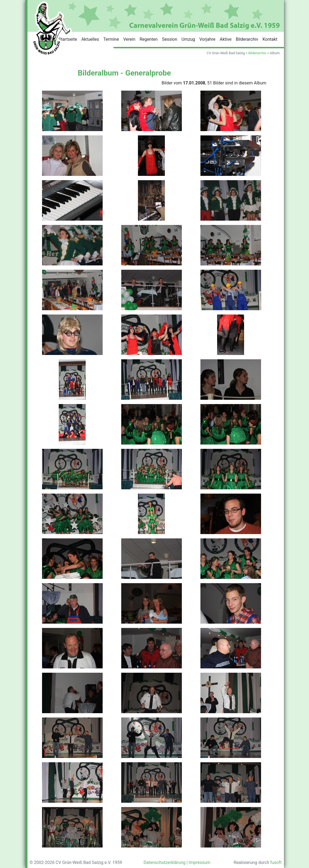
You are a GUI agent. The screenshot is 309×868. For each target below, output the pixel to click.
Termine (111, 39)
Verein (129, 39)
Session (169, 39)
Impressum (199, 862)
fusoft (276, 862)
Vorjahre (207, 39)
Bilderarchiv (247, 39)
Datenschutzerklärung (165, 862)
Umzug (188, 39)
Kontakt (270, 39)
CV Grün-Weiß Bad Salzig (226, 53)
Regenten (149, 39)
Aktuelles (90, 39)
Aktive (225, 39)
